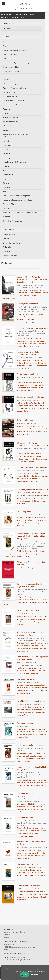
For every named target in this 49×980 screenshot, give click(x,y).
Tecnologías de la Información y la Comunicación (20, 212)
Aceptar (25, 975)
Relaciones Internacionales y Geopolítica (17, 200)
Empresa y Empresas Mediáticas (14, 88)
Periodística (7, 247)
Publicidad (22, 28)
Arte (4, 46)
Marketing (7, 158)
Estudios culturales (10, 92)
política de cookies (38, 971)
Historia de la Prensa (10, 117)
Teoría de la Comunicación (12, 221)
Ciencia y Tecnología (10, 54)
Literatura (6, 154)
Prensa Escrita (8, 175)
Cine (5, 59)
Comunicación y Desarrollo (12, 71)
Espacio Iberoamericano (11, 243)
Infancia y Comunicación (12, 126)
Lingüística (7, 149)
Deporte (6, 75)
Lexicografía (7, 145)
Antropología (8, 42)
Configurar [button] (34, 974)
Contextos (7, 239)
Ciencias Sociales (9, 235)
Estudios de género (10, 96)
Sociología (7, 208)
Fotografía (7, 109)
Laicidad (6, 141)
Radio (5, 191)
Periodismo (7, 166)
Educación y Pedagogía (11, 84)
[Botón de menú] (5, 4)
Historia (6, 113)
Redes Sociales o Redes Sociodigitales (16, 196)
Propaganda (7, 179)
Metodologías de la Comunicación (15, 162)
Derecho (6, 80)
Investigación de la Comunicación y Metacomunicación (15, 136)
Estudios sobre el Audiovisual (13, 101)
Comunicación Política (11, 67)
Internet (6, 130)
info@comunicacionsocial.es (17, 957)
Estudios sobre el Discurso (12, 105)
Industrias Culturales (10, 122)
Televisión (6, 217)
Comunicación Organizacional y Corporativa (19, 63)
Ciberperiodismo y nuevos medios (15, 50)
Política (6, 170)
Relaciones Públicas (10, 204)
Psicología (6, 183)
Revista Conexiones (10, 256)
